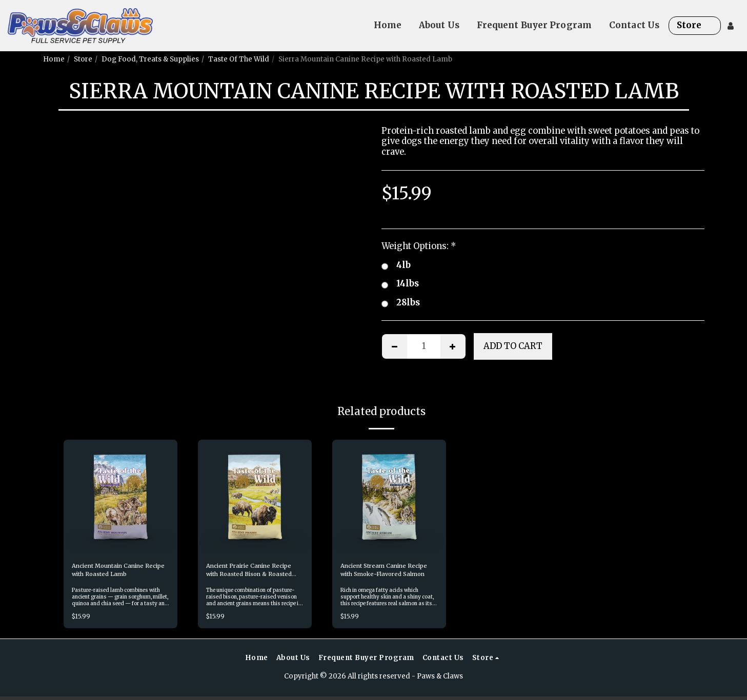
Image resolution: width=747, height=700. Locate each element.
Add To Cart (513, 346)
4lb (396, 266)
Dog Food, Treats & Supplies (150, 59)
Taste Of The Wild (239, 59)
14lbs (400, 284)
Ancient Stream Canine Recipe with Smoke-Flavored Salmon (380, 572)
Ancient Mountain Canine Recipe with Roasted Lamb (117, 572)
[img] (120, 497)
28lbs (401, 303)
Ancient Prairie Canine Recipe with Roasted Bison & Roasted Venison (252, 572)
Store (83, 59)
